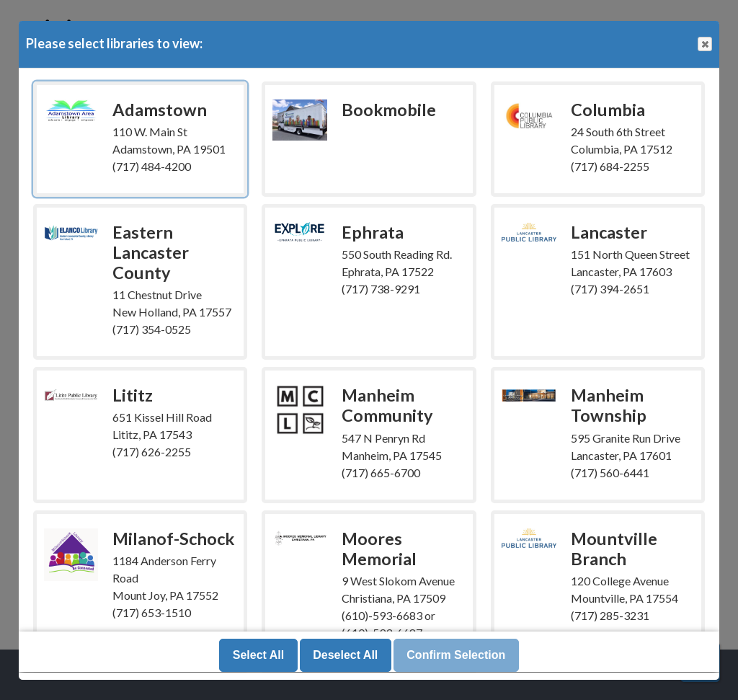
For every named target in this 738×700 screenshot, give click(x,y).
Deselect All (345, 656)
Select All (258, 656)
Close (704, 44)
